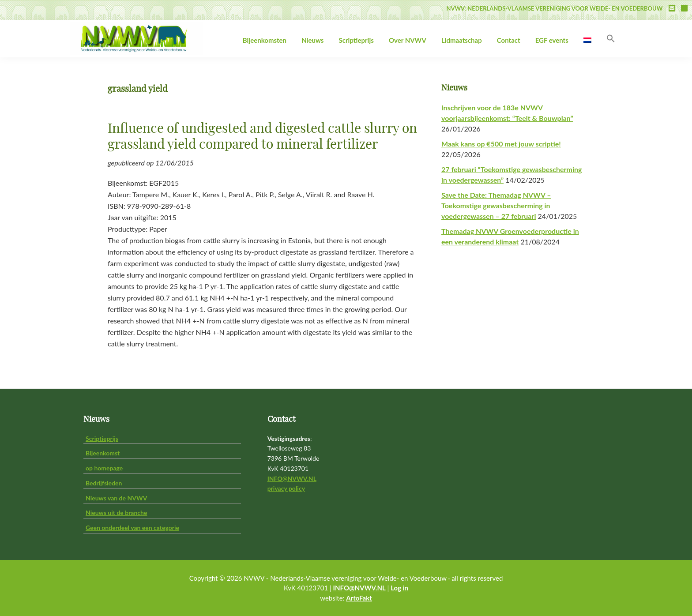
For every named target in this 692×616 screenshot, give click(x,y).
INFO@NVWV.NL (292, 479)
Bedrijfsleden (104, 483)
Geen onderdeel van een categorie (132, 528)
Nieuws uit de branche (116, 513)
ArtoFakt (359, 598)
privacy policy (286, 488)
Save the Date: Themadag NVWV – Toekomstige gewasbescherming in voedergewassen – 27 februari (496, 205)
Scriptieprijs (102, 438)
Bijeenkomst (103, 453)
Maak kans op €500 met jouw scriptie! (501, 144)
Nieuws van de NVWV (116, 498)
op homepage (104, 468)
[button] (611, 39)
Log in (399, 588)
